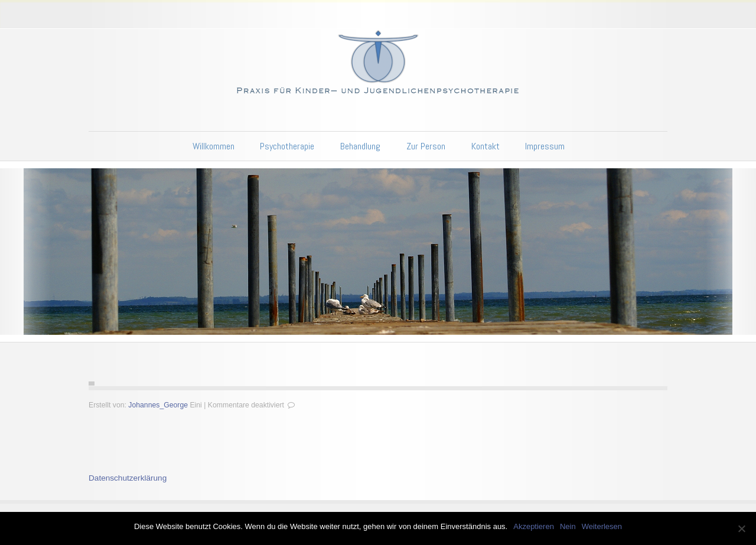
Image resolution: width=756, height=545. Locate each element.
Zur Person (426, 146)
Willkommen (214, 146)
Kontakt (485, 146)
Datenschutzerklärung (128, 478)
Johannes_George (158, 405)
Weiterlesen (602, 526)
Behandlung (360, 146)
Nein (568, 526)
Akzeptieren (534, 526)
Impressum (545, 146)
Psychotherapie (287, 146)
